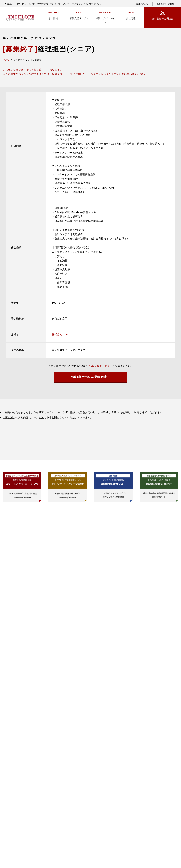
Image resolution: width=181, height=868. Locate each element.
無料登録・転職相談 (162, 19)
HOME (6, 60)
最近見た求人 (143, 4)
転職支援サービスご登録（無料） (91, 378)
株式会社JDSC (60, 334)
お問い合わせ (168, 4)
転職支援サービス (100, 366)
